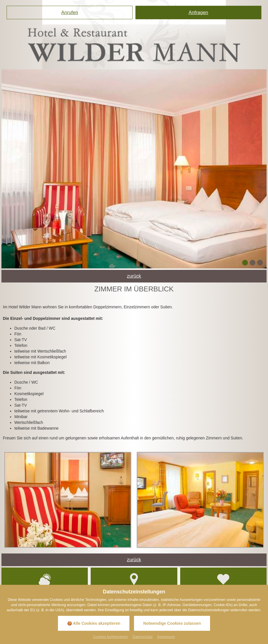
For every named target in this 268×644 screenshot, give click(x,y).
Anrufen (70, 13)
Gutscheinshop (223, 582)
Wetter (45, 582)
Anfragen (198, 13)
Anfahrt (134, 582)
